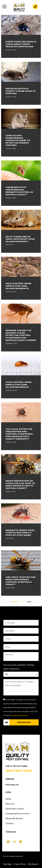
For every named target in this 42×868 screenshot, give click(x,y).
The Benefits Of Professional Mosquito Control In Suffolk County (19, 191)
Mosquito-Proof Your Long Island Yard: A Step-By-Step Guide (20, 533)
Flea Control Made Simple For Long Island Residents (19, 385)
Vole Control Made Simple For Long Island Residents (18, 286)
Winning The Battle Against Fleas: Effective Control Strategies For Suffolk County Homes (21, 335)
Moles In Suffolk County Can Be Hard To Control (21, 91)
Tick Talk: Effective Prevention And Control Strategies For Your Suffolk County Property (19, 434)
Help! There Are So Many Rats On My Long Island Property (20, 239)
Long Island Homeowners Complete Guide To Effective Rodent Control (18, 140)
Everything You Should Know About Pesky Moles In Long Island (21, 44)
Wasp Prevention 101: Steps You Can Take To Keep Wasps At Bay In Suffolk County (20, 485)
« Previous (14, 602)
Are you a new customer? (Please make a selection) (19, 667)
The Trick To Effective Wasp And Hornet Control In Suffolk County (21, 581)
